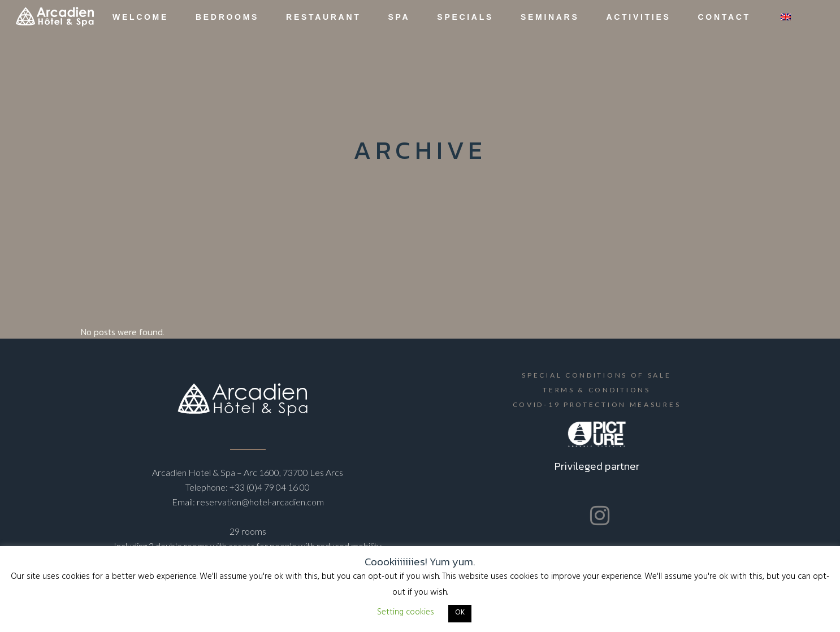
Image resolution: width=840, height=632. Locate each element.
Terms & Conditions (597, 390)
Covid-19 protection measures (597, 404)
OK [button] (460, 613)
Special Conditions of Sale (596, 375)
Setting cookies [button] (406, 613)
